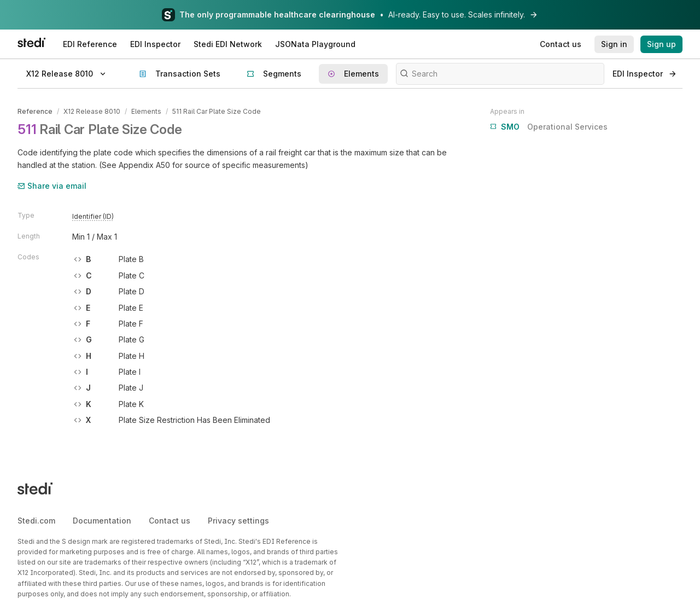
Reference (35, 111)
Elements (146, 111)
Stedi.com (36, 521)
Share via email (52, 186)
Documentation (102, 521)
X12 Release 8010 (92, 111)
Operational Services (549, 127)
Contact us (170, 521)
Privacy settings (238, 521)
